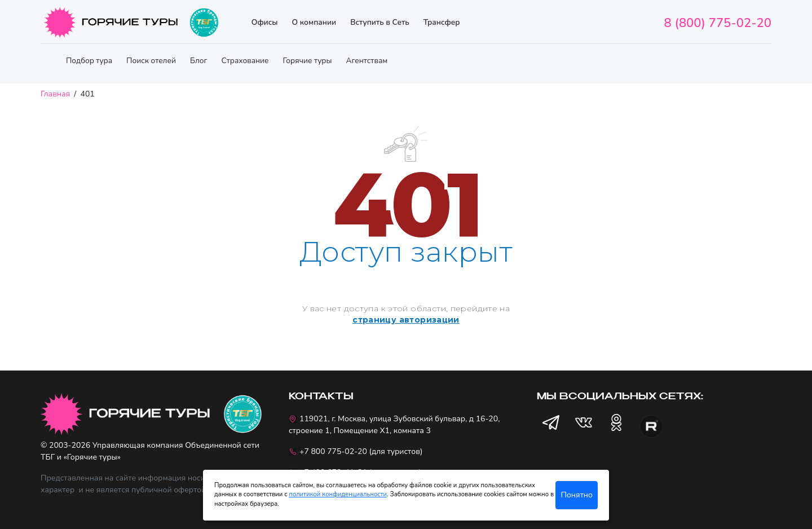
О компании (314, 22)
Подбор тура (89, 61)
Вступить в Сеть (380, 22)
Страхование (245, 61)
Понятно (577, 495)
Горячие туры (308, 61)
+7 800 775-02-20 (333, 451)
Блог (199, 61)
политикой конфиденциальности (338, 494)
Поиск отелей (151, 61)
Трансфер (442, 22)
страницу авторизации (406, 320)
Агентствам (367, 61)
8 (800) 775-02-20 (718, 23)
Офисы (265, 22)
